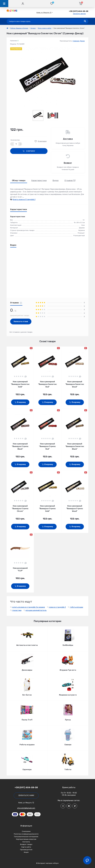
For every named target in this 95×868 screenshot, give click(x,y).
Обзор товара (19, 181)
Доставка (68, 139)
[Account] (23, 4)
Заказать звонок (79, 14)
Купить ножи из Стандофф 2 (24, 200)
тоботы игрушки (76, 607)
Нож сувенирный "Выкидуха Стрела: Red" (47, 446)
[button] (44, 12)
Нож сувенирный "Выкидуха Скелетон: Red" (47, 384)
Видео (56, 181)
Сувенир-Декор (79, 41)
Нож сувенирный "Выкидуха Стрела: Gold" (47, 509)
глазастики (17, 610)
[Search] (85, 21)
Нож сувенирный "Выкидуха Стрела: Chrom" (20, 509)
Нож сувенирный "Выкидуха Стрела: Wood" (75, 509)
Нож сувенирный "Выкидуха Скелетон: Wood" (75, 384)
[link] (7, 28)
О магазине (26, 831)
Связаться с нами (26, 795)
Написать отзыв (21, 322)
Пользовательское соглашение (26, 837)
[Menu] (4, 4)
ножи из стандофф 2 (57, 607)
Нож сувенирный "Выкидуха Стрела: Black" (20, 446)
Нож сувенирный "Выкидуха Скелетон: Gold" (20, 384)
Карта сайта (26, 847)
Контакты (26, 842)
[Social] (63, 806)
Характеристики (39, 181)
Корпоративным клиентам (26, 839)
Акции (26, 852)
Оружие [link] (33, 28)
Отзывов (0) (70, 181)
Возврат (68, 163)
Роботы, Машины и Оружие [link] (19, 28)
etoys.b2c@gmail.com (26, 808)
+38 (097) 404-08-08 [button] (26, 787)
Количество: (15, 140)
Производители (26, 850)
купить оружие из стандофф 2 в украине (29, 607)
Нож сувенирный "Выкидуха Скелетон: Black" (75, 446)
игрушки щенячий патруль (36, 610)
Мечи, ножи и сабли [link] (45, 28)
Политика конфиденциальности (26, 834)
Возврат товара (26, 844)
